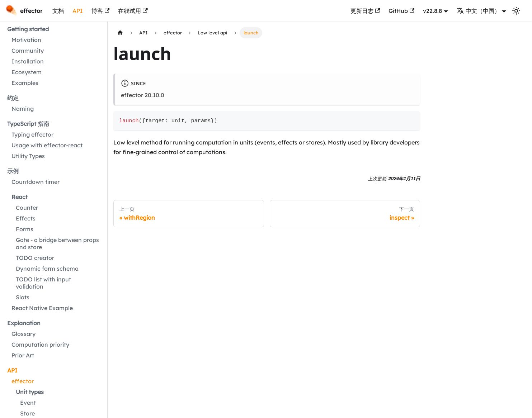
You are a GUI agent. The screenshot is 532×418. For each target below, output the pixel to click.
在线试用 (133, 11)
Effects (26, 218)
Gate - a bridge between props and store (57, 243)
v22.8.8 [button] (432, 11)
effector (23, 381)
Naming (23, 109)
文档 (58, 11)
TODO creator (35, 258)
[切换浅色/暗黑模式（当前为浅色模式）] (516, 11)
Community (28, 51)
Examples (25, 83)
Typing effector (32, 134)
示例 (13, 171)
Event (28, 403)
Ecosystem (27, 72)
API (78, 11)
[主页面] (120, 33)
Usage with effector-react (47, 145)
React (20, 197)
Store (27, 413)
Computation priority (40, 345)
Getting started (28, 29)
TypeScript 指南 (28, 124)
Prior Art (23, 355)
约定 (13, 98)
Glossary (23, 334)
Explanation (24, 323)
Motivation (26, 40)
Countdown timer (36, 182)
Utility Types (28, 156)
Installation (28, 61)
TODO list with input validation (43, 283)
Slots (23, 297)
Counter (27, 208)
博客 (100, 11)
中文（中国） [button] (478, 11)
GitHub (401, 11)
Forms (25, 229)
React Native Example (42, 308)
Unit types (30, 392)
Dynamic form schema (47, 269)
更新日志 (365, 11)
